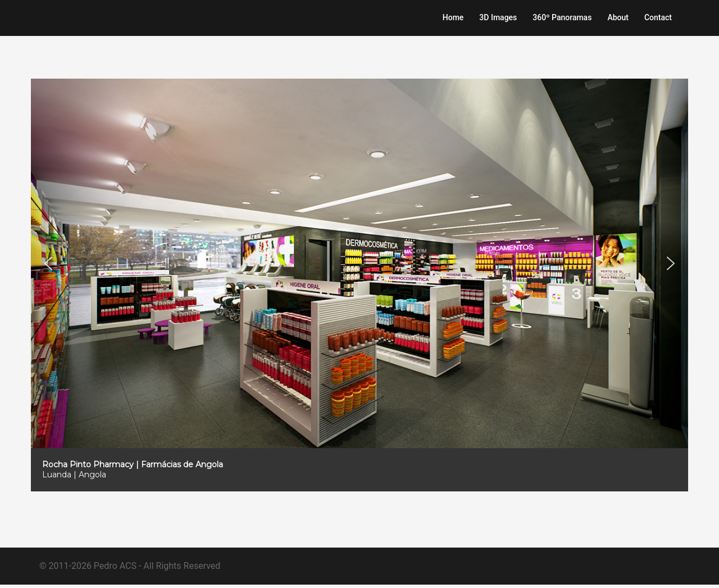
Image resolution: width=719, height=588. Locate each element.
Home (453, 17)
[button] (48, 277)
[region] (359, 298)
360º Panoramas (562, 17)
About (618, 17)
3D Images (498, 17)
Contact (658, 17)
